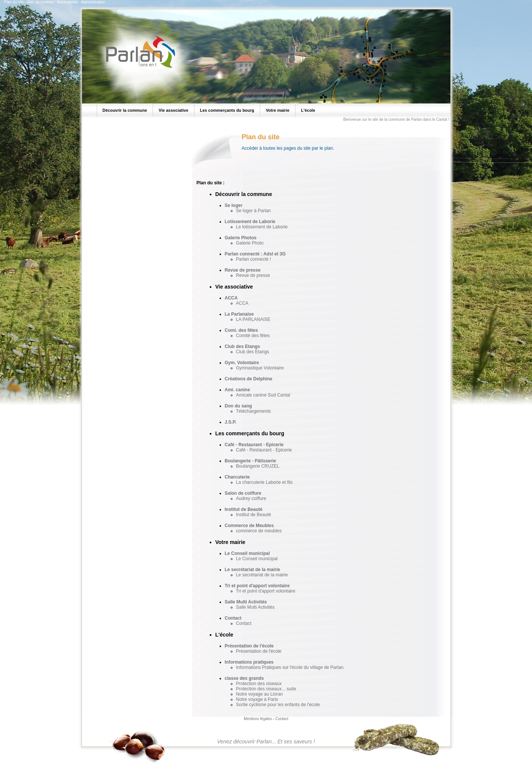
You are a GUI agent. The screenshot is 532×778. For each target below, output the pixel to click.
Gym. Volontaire (242, 363)
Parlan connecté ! (254, 259)
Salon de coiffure (243, 493)
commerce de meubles (259, 531)
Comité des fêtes (253, 336)
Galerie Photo (250, 243)
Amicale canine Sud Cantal (263, 395)
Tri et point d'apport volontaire (257, 586)
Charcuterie (237, 477)
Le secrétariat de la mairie (252, 570)
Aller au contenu (40, 2)
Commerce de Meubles (249, 526)
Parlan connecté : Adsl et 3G (255, 254)
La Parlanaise (239, 314)
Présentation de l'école (249, 646)
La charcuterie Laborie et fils (264, 482)
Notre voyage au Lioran (260, 694)
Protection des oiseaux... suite (266, 689)
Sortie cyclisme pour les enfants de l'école (278, 705)
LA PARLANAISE (253, 319)
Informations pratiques (249, 662)
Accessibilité (67, 2)
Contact (233, 618)
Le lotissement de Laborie (262, 227)
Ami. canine (237, 390)
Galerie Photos (241, 238)
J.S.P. (231, 422)
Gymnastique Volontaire (260, 368)
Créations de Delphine (249, 379)
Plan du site (14, 2)
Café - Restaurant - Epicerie (254, 445)
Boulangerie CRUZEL (258, 466)
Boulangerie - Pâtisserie (251, 461)
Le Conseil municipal (247, 553)
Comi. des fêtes (242, 330)
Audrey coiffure (251, 498)
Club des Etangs (243, 346)
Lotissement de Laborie (250, 222)
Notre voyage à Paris (257, 699)
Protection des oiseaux (259, 684)
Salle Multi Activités (246, 602)
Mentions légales (258, 719)
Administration (93, 2)
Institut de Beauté (244, 509)
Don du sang (239, 406)
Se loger (234, 205)
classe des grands (244, 678)
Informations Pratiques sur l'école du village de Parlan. (290, 667)
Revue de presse (243, 270)
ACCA (231, 298)
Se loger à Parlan (254, 211)
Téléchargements (254, 411)
